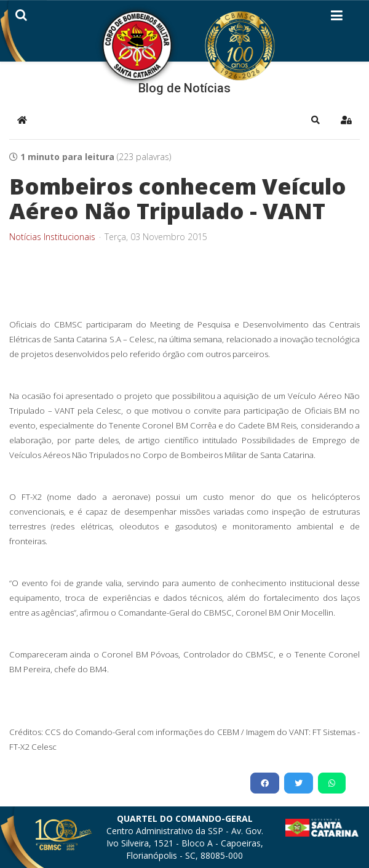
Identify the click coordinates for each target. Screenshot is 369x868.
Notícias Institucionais (52, 237)
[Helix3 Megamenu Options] (337, 18)
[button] (315, 120)
